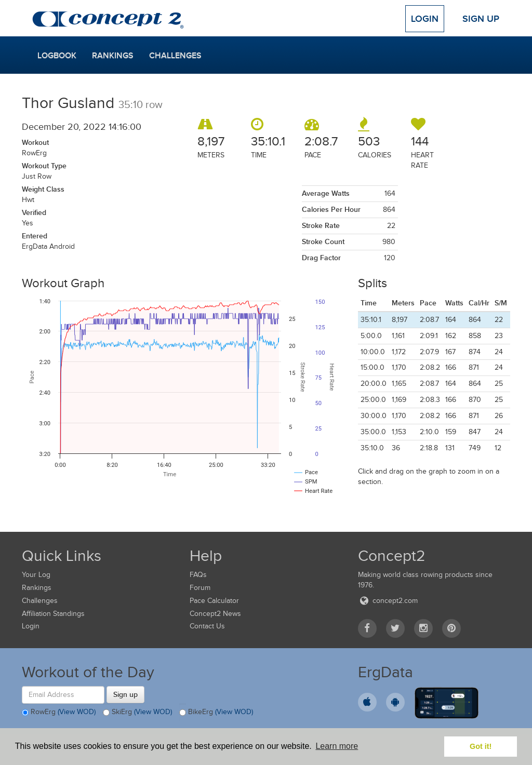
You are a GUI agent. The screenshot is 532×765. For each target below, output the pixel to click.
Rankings (113, 56)
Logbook (57, 56)
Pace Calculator (214, 601)
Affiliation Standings (53, 614)
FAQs (198, 575)
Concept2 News (215, 614)
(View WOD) (77, 712)
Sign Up (481, 19)
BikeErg (216, 713)
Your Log (36, 575)
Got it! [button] (481, 746)
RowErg (59, 713)
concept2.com (388, 601)
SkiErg (137, 713)
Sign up (125, 694)
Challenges (175, 56)
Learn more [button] (337, 746)
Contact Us (207, 626)
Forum (200, 588)
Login (425, 19)
